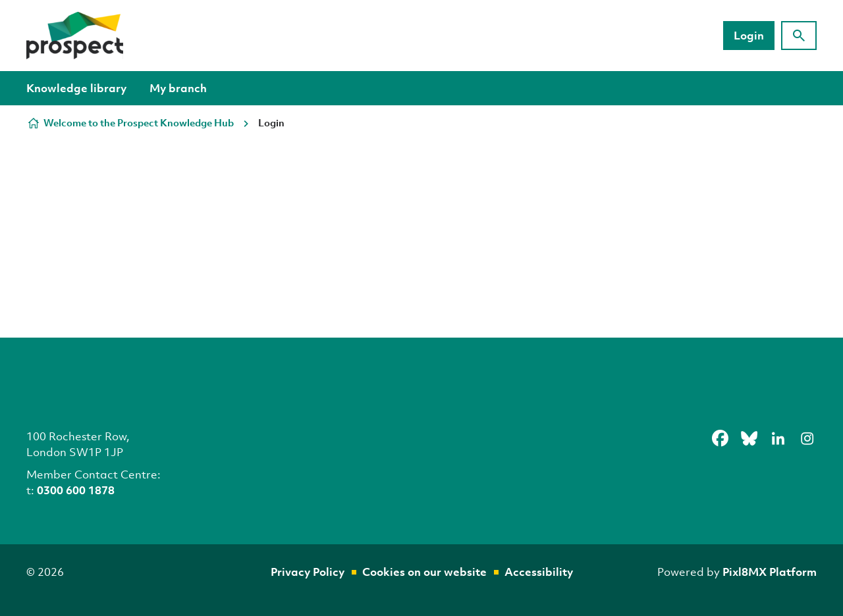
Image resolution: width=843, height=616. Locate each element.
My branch (178, 88)
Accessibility (539, 572)
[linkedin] (778, 438)
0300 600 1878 (76, 490)
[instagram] (807, 438)
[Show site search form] (799, 36)
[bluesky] (749, 438)
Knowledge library (76, 88)
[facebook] (720, 438)
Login (749, 35)
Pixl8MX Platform (770, 572)
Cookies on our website (424, 572)
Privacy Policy (308, 572)
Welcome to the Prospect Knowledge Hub (139, 122)
